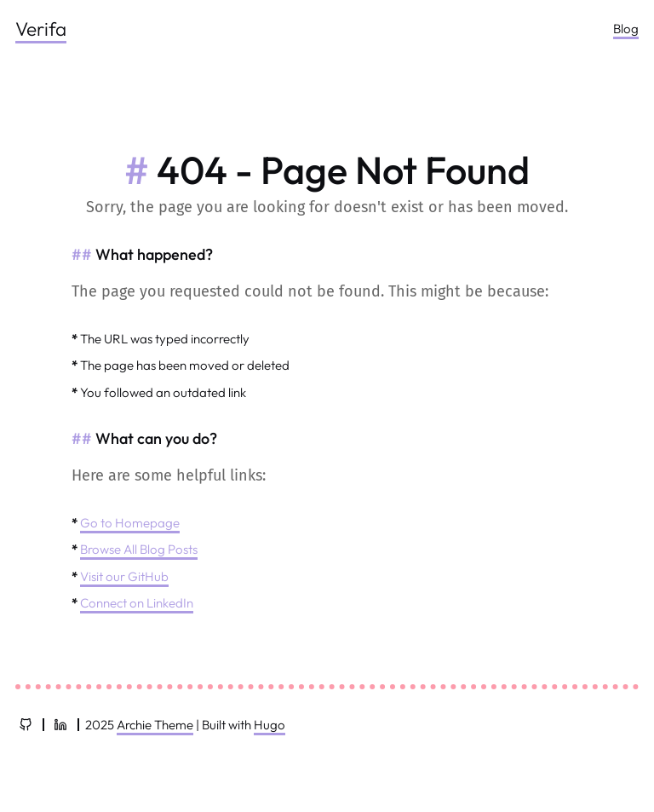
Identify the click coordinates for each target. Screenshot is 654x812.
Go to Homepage (130, 523)
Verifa (41, 29)
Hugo (270, 725)
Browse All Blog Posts (139, 549)
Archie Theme (155, 725)
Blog (626, 29)
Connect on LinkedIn (137, 603)
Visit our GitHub (124, 576)
